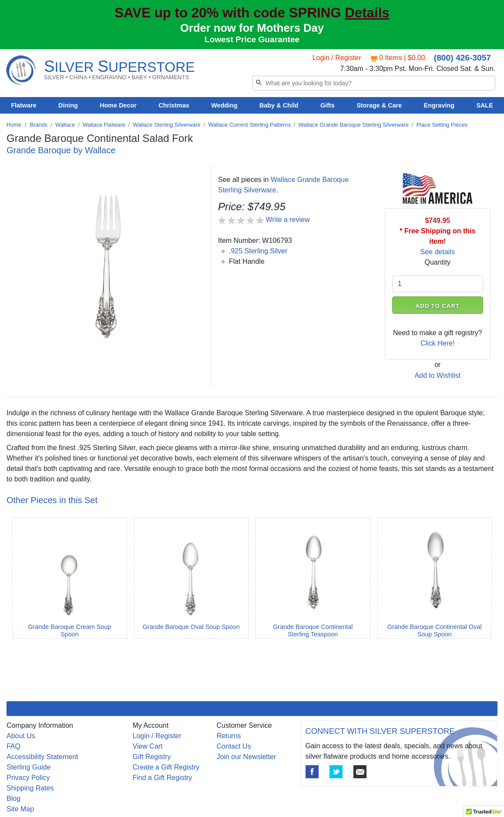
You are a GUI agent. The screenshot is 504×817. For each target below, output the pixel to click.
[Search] (374, 83)
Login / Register (337, 58)
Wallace (65, 125)
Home (14, 125)
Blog (13, 799)
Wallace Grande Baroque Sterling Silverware (354, 125)
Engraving (439, 105)
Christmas (174, 105)
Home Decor (118, 105)
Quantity (438, 262)
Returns (229, 736)
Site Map (20, 809)
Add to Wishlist (437, 375)
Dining (68, 105)
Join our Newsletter (247, 757)
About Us (21, 736)
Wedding (224, 105)
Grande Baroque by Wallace (61, 150)
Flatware (24, 105)
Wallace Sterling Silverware (166, 125)
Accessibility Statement (42, 757)
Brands (39, 125)
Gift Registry (152, 757)
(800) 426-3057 (462, 58)
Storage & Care (379, 105)
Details (367, 13)
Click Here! (437, 343)
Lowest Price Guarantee (252, 39)
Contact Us (234, 746)
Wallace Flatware (104, 125)
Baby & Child (279, 105)
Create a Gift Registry (166, 767)
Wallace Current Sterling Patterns (249, 125)
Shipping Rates (30, 788)
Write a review (287, 220)
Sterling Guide (29, 767)
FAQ (13, 746)
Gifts (328, 105)
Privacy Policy (28, 778)
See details (438, 252)
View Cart (148, 746)
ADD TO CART (438, 306)
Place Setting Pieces (442, 125)
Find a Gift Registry (163, 778)
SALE (484, 105)
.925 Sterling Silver (258, 251)
